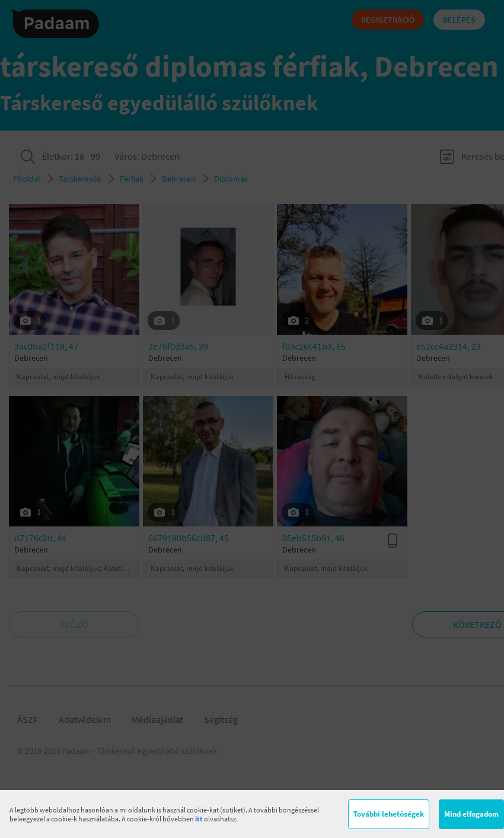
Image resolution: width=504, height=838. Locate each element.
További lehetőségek (389, 814)
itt (199, 819)
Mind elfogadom (471, 814)
